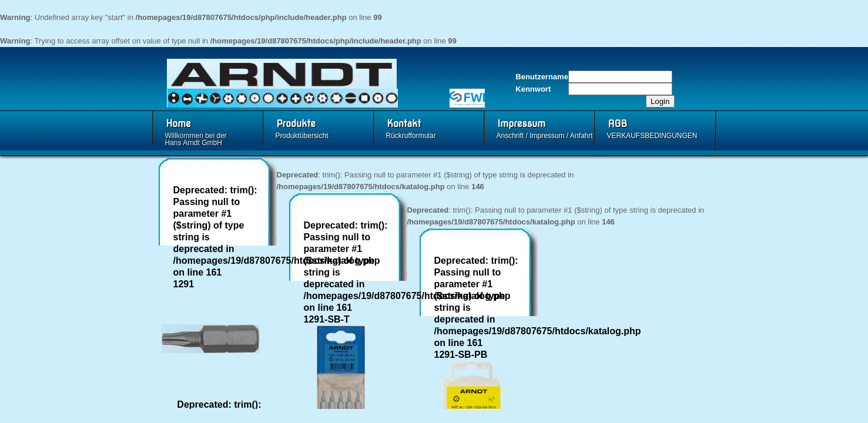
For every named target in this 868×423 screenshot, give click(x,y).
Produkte (296, 124)
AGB (618, 124)
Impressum (522, 124)
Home (179, 124)
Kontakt (404, 124)
